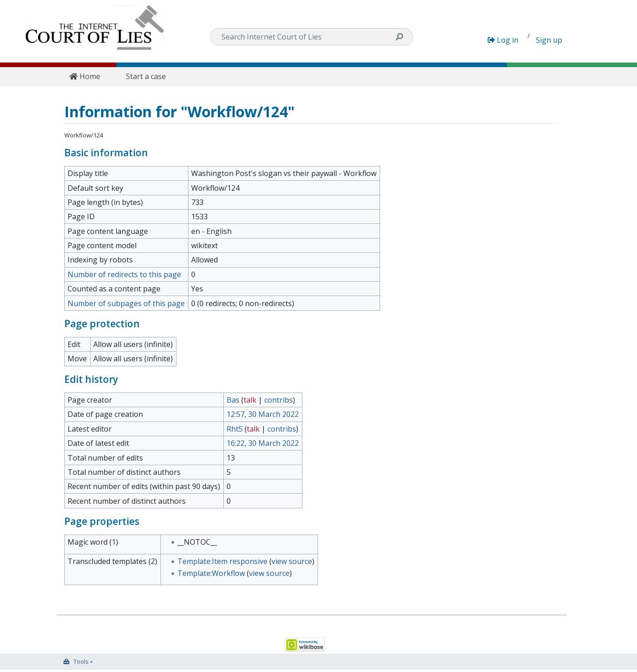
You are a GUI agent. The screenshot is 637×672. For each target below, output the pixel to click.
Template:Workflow (211, 573)
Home (85, 76)
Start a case (146, 76)
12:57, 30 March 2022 (263, 414)
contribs (279, 400)
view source (292, 561)
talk (250, 400)
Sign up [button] (549, 40)
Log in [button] (503, 40)
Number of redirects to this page (124, 274)
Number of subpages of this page (126, 303)
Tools (81, 661)
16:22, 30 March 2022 (263, 443)
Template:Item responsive (222, 561)
